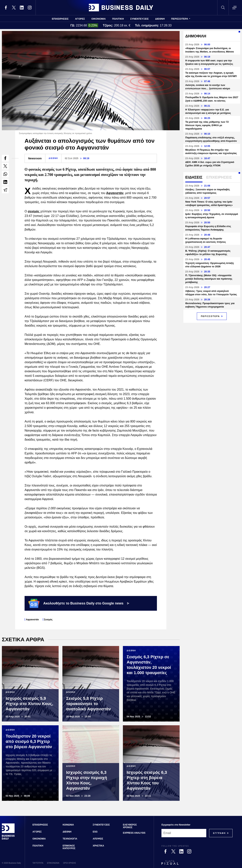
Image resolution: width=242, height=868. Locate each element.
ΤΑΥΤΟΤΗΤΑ (38, 863)
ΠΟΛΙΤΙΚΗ (118, 19)
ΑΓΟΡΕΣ (80, 19)
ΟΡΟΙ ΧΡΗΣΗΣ (70, 863)
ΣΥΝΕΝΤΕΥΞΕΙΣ (140, 19)
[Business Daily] (8, 839)
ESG (95, 832)
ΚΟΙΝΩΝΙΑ (68, 825)
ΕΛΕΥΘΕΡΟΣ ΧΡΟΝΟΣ (130, 826)
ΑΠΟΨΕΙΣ (98, 839)
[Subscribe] (219, 833)
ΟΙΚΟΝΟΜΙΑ (99, 19)
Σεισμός (48, 620)
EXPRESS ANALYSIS (134, 833)
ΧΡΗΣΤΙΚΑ (99, 846)
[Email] (184, 833)
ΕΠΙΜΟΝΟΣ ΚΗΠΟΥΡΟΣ (69, 847)
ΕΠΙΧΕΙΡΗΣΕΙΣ (60, 19)
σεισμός (34, 211)
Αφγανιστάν (115, 193)
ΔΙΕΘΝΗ (160, 19)
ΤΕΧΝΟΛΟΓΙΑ (70, 839)
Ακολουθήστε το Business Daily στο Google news (79, 603)
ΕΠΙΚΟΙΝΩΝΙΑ (53, 863)
